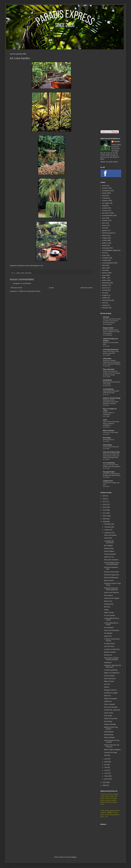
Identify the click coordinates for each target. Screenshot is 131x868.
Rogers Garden (109, 613)
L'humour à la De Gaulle (110, 432)
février (107, 776)
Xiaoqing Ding (109, 604)
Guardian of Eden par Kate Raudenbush (111, 589)
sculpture (105, 295)
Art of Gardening (109, 463)
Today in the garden (110, 699)
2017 (105, 502)
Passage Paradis (109, 472)
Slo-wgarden (108, 633)
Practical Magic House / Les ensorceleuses (112, 564)
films (104, 223)
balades (105, 201)
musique (105, 260)
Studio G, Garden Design (112, 398)
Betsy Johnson (109, 581)
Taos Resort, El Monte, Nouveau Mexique (111, 659)
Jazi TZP (107, 684)
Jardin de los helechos (111, 593)
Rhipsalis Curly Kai (110, 690)
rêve (104, 293)
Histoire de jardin (108, 233)
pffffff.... (105, 278)
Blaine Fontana (109, 681)
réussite (105, 290)
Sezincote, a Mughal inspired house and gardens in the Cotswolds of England (112, 362)
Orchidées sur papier (111, 693)
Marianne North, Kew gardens (111, 728)
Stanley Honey (109, 548)
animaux (105, 188)
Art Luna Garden (110, 615)
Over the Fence (109, 646)
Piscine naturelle (109, 704)
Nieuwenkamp (109, 735)
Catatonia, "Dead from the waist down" (113, 666)
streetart (105, 305)
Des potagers (108, 545)
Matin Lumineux (109, 431)
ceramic (105, 211)
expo (104, 218)
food (104, 228)
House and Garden (110, 535)
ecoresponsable (107, 215)
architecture (106, 191)
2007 (105, 782)
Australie (105, 198)
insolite (104, 240)
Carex (105, 420)
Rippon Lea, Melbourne (112, 673)
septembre (108, 533)
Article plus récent (16, 288)
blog (104, 206)
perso (104, 275)
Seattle (104, 298)
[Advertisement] (111, 90)
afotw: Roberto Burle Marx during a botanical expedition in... (111, 423)
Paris (104, 270)
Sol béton (107, 755)
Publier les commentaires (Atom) (30, 291)
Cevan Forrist (108, 713)
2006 (105, 785)
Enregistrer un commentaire (22, 283)
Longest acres (108, 481)
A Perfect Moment (109, 440)
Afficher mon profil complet (109, 162)
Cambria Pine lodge (110, 753)
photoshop (106, 283)
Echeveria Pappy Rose (112, 575)
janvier (107, 779)
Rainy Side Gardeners (111, 560)
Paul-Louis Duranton (111, 707)
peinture (105, 273)
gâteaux (105, 231)
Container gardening (111, 670)
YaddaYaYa (108, 701)
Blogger (74, 857)
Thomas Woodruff (110, 554)
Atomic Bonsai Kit (110, 679)
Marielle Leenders (110, 652)
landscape (28, 273)
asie (104, 196)
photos (104, 280)
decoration (106, 213)
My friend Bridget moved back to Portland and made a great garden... (111, 332)
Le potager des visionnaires (109, 542)
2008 (105, 522)
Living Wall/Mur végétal (110, 250)
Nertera (107, 687)
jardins (23, 273)
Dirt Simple (107, 438)
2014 (105, 505)
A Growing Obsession (111, 350)
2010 (105, 516)
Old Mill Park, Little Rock (112, 710)
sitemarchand (107, 300)
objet (104, 265)
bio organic (106, 203)
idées (104, 236)
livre (104, 253)
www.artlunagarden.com (34, 266)
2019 (105, 496)
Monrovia (107, 607)
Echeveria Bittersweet (111, 578)
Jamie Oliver (108, 538)
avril (106, 770)
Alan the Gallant (109, 676)
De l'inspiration (109, 628)
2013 (105, 507)
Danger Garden (108, 328)
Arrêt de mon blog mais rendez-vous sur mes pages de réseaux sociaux (112, 373)
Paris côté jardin (109, 369)
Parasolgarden (109, 732)
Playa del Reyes (109, 737)
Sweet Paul (108, 636)
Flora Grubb (108, 716)
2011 (105, 513)
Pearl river (107, 696)
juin (106, 765)
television (105, 308)
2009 (105, 519)
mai (106, 767)
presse (104, 288)
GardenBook (107, 380)
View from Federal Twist (111, 452)
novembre (108, 527)
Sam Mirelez (108, 721)
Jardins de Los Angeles (112, 598)
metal (104, 255)
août (106, 759)
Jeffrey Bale (107, 359)
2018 (105, 499)
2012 (105, 510)
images (105, 238)
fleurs (104, 225)
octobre (107, 530)
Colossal (106, 317)
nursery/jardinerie (108, 263)
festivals (105, 220)
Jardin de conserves (111, 719)
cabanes (105, 208)
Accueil (51, 288)
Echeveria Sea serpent (111, 572)
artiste (18, 273)
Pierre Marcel (108, 595)
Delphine (117, 142)
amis (104, 186)
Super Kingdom (109, 551)
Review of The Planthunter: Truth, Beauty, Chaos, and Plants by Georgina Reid (111, 456)
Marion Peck (108, 601)
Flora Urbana (107, 445)
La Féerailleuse (108, 389)
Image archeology (110, 724)
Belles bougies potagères (112, 750)
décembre (108, 524)
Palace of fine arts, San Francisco (112, 746)
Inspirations (108, 663)
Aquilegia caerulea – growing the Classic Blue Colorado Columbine (111, 402)
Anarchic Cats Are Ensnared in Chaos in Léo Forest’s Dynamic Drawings (112, 321)
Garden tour (108, 655)
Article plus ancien (86, 288)
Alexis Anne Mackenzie (112, 630)
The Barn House (109, 644)
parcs (104, 268)
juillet (106, 762)
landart (104, 245)
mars (106, 773)
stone (104, 303)
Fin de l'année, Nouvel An (111, 447)
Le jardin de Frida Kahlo (112, 649)
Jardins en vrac (109, 557)
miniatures (106, 258)
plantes (105, 285)
